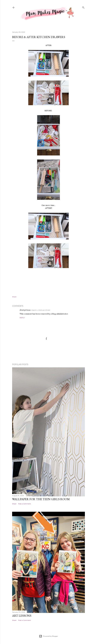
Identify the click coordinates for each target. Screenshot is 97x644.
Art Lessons (22, 616)
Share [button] (14, 297)
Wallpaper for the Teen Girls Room (41, 499)
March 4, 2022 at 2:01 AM (41, 310)
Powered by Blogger (48, 636)
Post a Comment (25, 504)
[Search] (83, 7)
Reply (22, 318)
